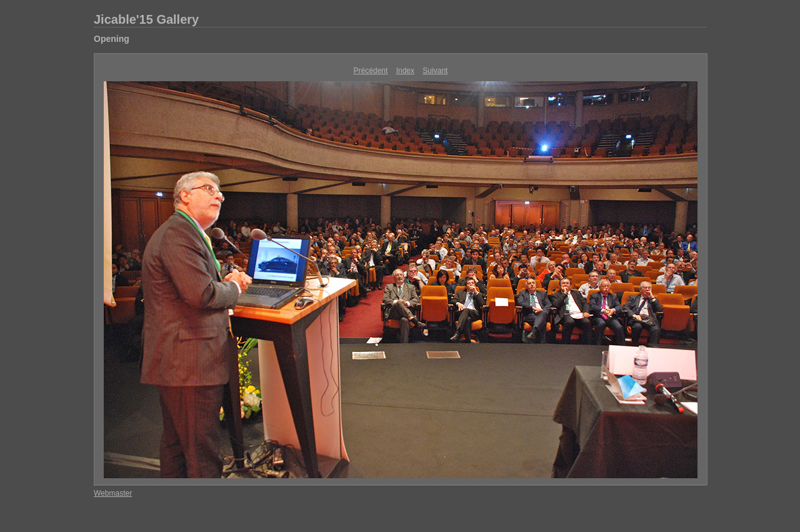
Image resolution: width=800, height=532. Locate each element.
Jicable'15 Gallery (146, 19)
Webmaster (113, 493)
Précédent (371, 71)
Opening (112, 39)
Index (405, 71)
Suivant (435, 71)
